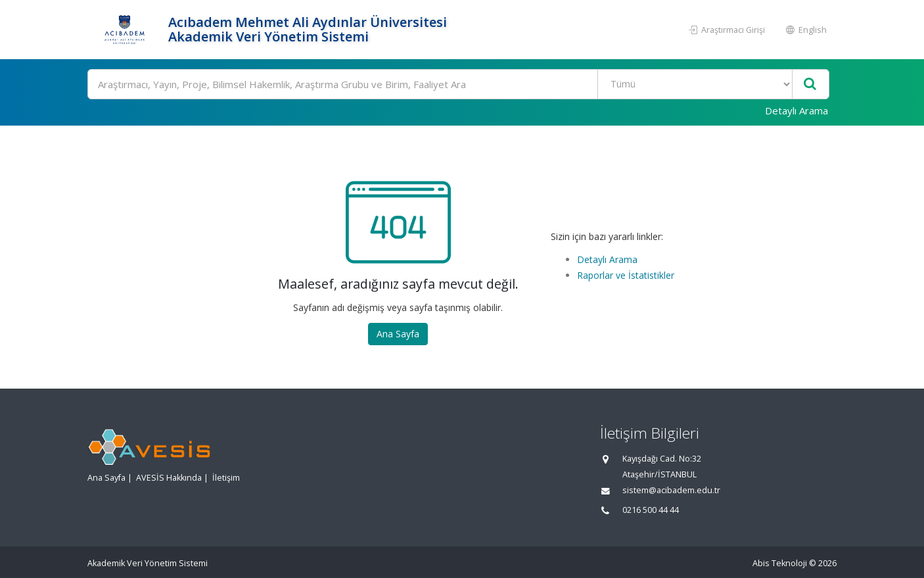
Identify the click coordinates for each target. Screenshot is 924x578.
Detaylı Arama (797, 110)
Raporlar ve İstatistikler (626, 275)
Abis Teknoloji (780, 563)
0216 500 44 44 (651, 510)
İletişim (226, 478)
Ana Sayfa (398, 334)
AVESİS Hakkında (169, 478)
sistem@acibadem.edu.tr (671, 490)
